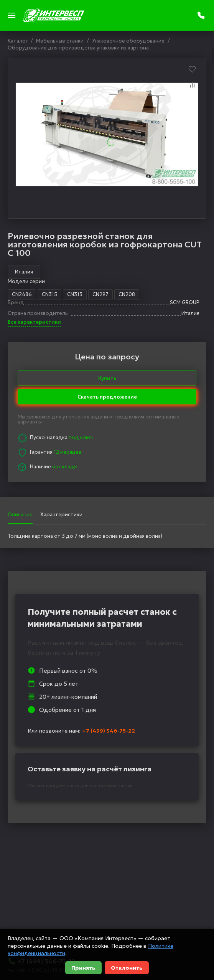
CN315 (49, 294)
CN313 (75, 294)
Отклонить (127, 968)
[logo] (54, 15)
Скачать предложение (107, 394)
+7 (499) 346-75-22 (109, 731)
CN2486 (22, 294)
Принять (83, 968)
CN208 (127, 294)
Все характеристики (34, 322)
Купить (107, 378)
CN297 (100, 294)
